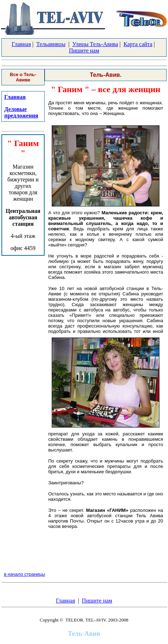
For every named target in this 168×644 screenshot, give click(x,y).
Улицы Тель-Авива (95, 44)
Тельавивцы (51, 44)
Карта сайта (138, 44)
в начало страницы (24, 574)
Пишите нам (84, 51)
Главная (21, 44)
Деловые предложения (21, 112)
